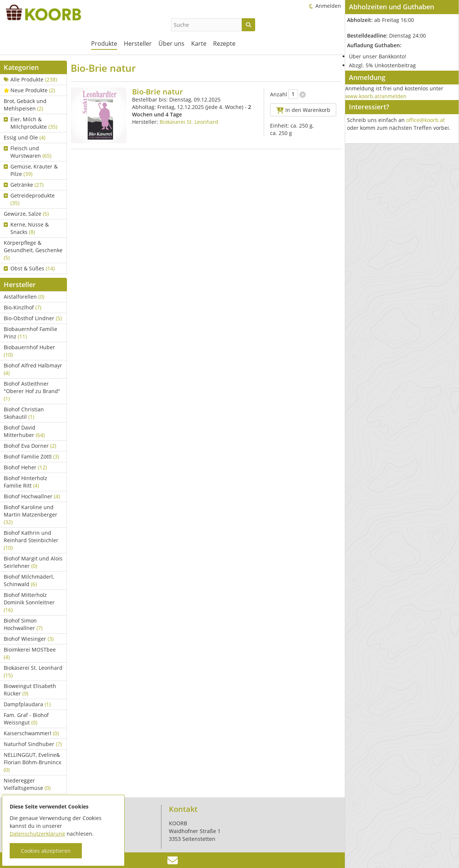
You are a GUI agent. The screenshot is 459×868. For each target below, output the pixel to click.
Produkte (104, 44)
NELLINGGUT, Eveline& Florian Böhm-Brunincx (32, 762)
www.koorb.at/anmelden (376, 96)
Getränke (24, 185)
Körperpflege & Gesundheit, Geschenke (33, 250)
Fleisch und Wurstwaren (28, 152)
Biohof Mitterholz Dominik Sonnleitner (29, 602)
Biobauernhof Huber (29, 351)
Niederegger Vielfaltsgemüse (27, 784)
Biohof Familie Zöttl (31, 456)
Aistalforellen (24, 297)
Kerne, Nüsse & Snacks (26, 228)
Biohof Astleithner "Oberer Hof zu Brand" (32, 391)
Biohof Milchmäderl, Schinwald (29, 580)
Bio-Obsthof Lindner (33, 318)
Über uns (171, 44)
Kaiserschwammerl (31, 733)
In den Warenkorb (303, 110)
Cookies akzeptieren (46, 851)
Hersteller (138, 44)
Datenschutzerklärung (37, 834)
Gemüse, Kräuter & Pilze (31, 170)
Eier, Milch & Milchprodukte (31, 123)
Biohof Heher (25, 467)
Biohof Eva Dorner (30, 446)
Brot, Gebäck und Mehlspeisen (25, 105)
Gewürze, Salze (26, 214)
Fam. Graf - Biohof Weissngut (26, 719)
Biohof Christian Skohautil (24, 413)
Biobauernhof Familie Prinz (31, 333)
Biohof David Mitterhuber (24, 431)
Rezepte (224, 44)
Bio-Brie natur (158, 92)
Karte (199, 44)
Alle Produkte (30, 79)
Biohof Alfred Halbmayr (33, 369)
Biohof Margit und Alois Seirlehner (33, 562)
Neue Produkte (29, 90)
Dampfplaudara (27, 704)
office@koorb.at (426, 120)
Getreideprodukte (29, 199)
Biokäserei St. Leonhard (33, 671)
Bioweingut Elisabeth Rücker (30, 690)
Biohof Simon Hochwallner (23, 624)
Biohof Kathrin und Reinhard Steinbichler (31, 540)
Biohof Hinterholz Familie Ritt (25, 482)
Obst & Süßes (29, 268)
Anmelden (328, 6)
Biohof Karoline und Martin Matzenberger (31, 515)
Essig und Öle (25, 137)
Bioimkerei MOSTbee (30, 653)
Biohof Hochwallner (32, 496)
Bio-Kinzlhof (23, 307)
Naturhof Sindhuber (33, 744)
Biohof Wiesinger (29, 639)
